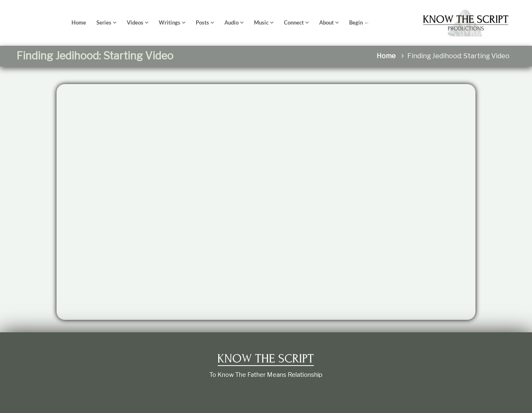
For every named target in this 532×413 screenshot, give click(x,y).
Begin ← (359, 22)
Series (104, 22)
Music (261, 22)
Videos (135, 22)
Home (79, 22)
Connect (294, 22)
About (326, 22)
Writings (170, 22)
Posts (202, 22)
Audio (232, 22)
